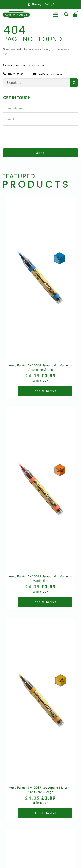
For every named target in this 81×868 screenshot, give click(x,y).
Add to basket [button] (45, 390)
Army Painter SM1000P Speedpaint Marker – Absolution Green (41, 366)
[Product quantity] (13, 390)
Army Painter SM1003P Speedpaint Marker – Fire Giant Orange (40, 786)
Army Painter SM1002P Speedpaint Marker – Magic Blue (41, 576)
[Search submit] (74, 83)
